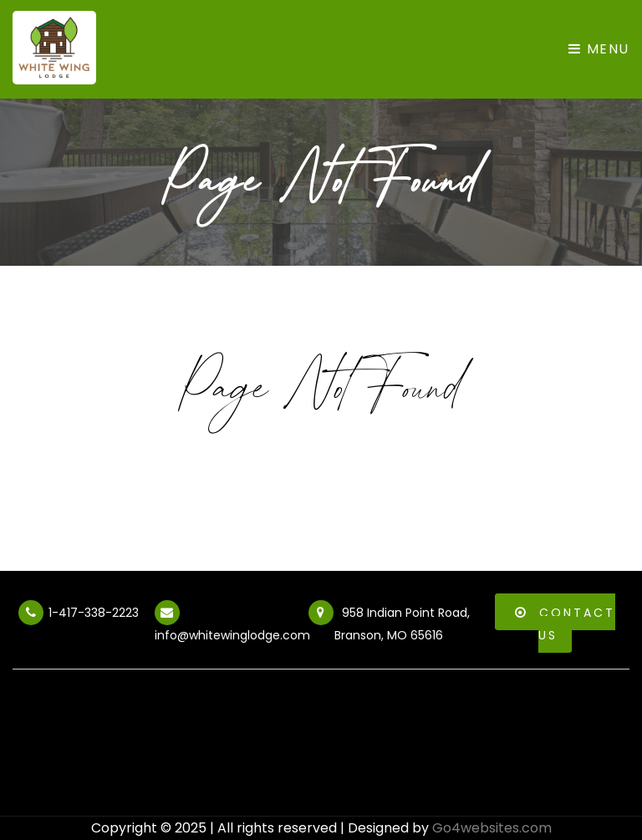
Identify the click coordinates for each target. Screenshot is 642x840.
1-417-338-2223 (79, 615)
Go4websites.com (492, 828)
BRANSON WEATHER (321, 753)
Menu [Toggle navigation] (599, 49)
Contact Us (562, 622)
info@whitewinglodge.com (232, 624)
